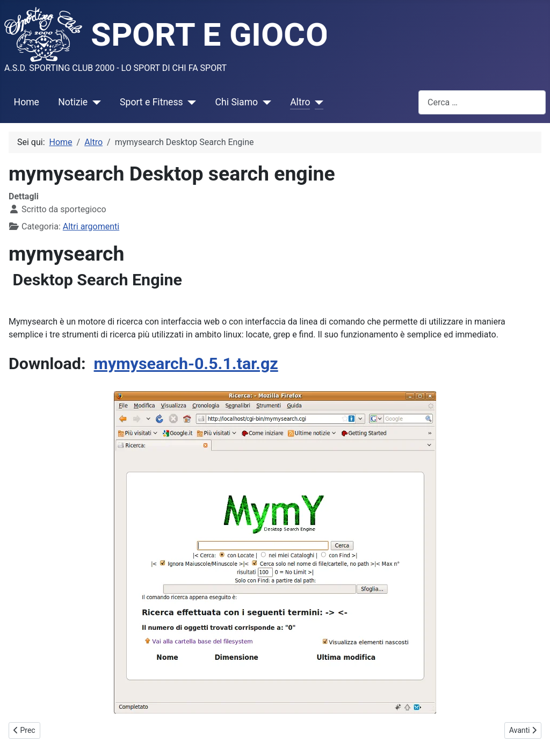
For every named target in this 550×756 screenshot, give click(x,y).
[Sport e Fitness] (190, 102)
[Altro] (317, 102)
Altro (300, 102)
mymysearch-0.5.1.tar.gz (186, 363)
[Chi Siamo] (265, 102)
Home (27, 102)
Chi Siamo (237, 102)
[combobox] (482, 102)
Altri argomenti (91, 226)
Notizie (73, 102)
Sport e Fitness (151, 102)
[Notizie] (94, 102)
